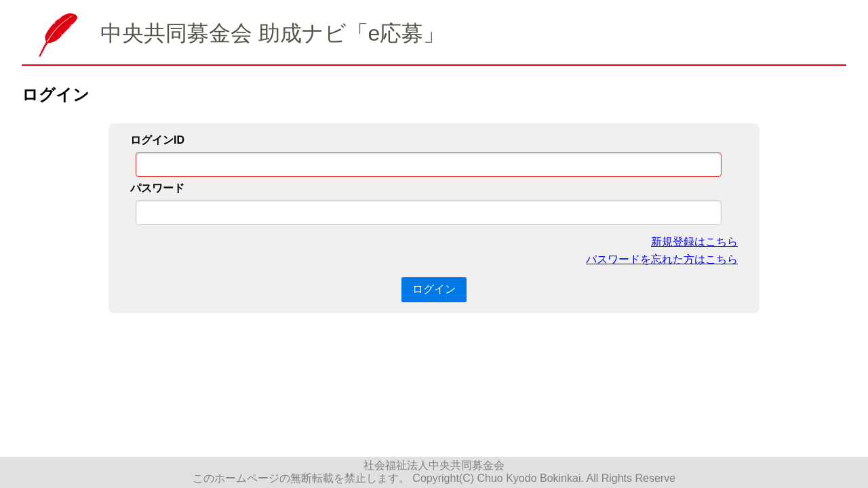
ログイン (434, 289)
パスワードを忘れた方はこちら (662, 259)
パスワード (157, 188)
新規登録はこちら (694, 242)
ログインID (157, 140)
